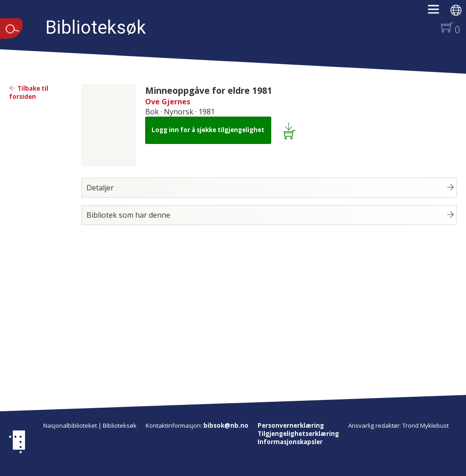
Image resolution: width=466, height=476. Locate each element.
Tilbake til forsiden (29, 92)
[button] (438, 12)
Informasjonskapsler (290, 442)
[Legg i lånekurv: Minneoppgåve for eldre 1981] (291, 130)
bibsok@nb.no (226, 425)
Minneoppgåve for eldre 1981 (209, 90)
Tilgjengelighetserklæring (298, 434)
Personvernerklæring (291, 425)
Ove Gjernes (168, 102)
